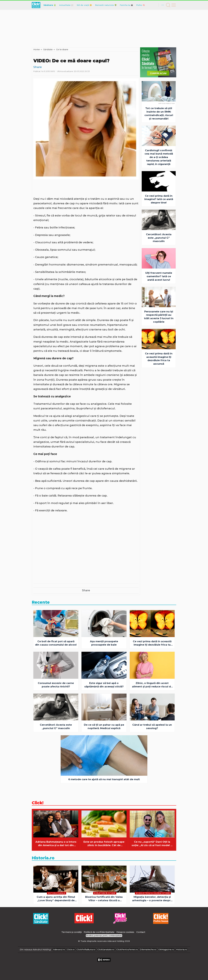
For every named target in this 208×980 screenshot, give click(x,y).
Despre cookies (125, 932)
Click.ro (71, 950)
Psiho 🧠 (141, 5)
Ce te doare (62, 49)
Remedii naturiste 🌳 (106, 5)
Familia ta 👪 (127, 5)
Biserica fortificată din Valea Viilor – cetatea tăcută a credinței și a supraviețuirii (104, 899)
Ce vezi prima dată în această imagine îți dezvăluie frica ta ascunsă (159, 359)
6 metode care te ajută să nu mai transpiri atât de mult (104, 779)
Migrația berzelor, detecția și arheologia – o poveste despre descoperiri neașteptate (152, 899)
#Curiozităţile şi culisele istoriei (153, 893)
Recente (41, 602)
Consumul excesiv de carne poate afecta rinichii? (56, 685)
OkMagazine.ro (166, 950)
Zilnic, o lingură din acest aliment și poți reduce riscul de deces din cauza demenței (152, 685)
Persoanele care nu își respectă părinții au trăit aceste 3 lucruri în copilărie (159, 317)
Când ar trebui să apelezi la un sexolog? (152, 726)
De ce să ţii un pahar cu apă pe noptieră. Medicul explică (104, 726)
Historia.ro (43, 858)
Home (37, 49)
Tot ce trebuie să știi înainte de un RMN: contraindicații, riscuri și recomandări (159, 113)
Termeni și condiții (71, 932)
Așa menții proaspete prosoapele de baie (104, 643)
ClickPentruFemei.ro (127, 950)
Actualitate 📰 (66, 5)
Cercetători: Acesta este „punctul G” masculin (159, 238)
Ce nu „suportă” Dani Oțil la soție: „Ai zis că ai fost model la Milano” (152, 844)
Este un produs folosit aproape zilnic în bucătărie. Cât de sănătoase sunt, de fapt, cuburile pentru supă (104, 844)
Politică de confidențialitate (99, 932)
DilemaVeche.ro (148, 950)
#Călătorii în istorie (105, 893)
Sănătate (48, 49)
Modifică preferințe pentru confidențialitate (104, 936)
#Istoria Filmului (57, 893)
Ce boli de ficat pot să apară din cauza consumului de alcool (56, 643)
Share (38, 67)
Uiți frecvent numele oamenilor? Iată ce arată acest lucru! (159, 276)
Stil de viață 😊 (84, 5)
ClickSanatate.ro (106, 950)
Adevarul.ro (59, 950)
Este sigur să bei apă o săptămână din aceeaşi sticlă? (104, 685)
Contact (141, 932)
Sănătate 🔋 (50, 5)
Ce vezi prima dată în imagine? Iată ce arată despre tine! (159, 199)
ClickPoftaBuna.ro (86, 950)
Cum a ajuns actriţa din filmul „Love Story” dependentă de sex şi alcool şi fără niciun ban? (56, 899)
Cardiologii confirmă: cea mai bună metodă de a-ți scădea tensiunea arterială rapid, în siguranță (159, 157)
